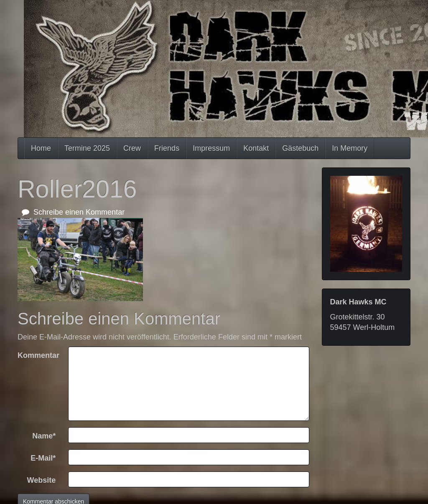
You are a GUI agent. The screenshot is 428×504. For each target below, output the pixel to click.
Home (41, 148)
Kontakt (256, 148)
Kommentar (38, 355)
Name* (44, 436)
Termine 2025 (87, 148)
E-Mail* (43, 458)
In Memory (350, 148)
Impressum (211, 148)
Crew (132, 148)
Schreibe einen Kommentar (73, 212)
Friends (167, 148)
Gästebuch (300, 148)
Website (42, 480)
